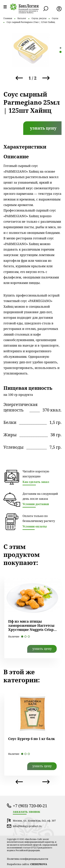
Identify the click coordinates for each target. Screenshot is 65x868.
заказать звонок (27, 812)
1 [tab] (60, 48)
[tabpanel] (31, 50)
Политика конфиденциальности (28, 859)
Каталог (22, 18)
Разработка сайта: (27, 864)
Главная (8, 18)
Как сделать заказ (36, 482)
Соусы (55, 18)
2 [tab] (60, 52)
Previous (19, 78)
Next (46, 78)
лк (59, 9)
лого (24, 7)
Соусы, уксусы (39, 18)
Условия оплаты (35, 526)
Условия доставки (36, 504)
